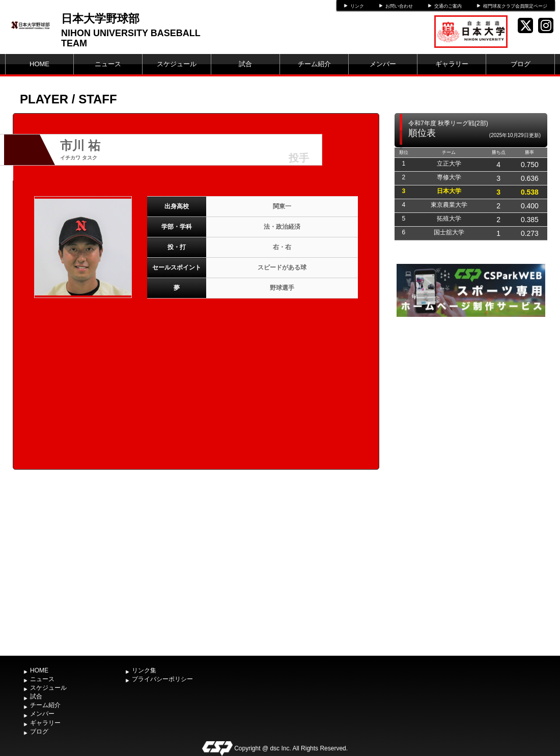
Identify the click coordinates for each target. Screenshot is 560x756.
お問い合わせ (399, 6)
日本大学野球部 (100, 19)
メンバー (383, 64)
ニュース (108, 64)
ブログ (521, 64)
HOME (39, 64)
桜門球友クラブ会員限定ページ (515, 6)
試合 (245, 64)
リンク (357, 6)
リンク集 (144, 670)
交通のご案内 (448, 6)
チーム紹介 (314, 64)
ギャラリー (452, 64)
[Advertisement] (471, 485)
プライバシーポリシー (162, 679)
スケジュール (177, 64)
